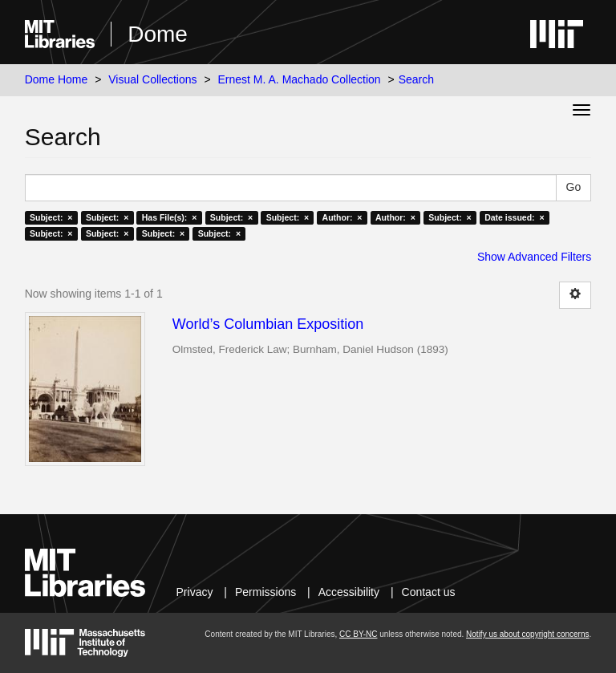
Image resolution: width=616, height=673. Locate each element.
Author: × (342, 217)
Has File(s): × (170, 217)
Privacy (195, 592)
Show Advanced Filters (534, 257)
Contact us (429, 592)
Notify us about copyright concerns (527, 634)
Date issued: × (514, 217)
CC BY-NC (358, 634)
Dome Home (57, 79)
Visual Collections (152, 79)
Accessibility (349, 592)
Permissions (265, 592)
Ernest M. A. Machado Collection (300, 79)
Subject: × (51, 217)
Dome (158, 34)
